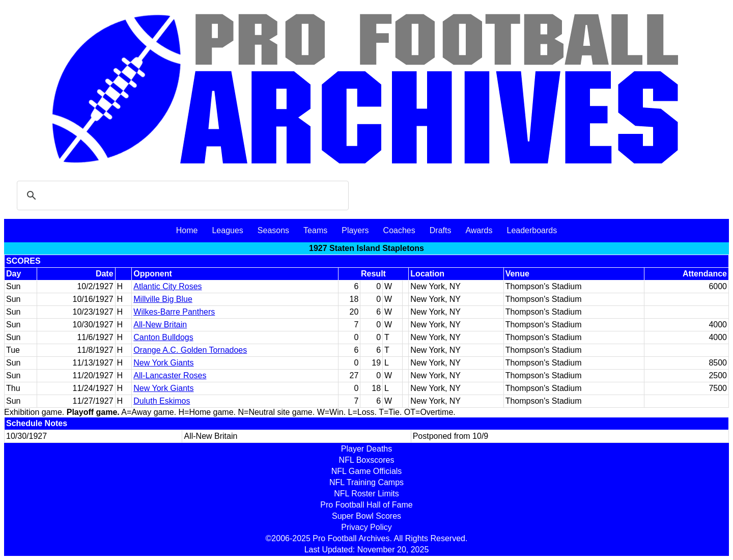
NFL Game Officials (367, 471)
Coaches (399, 230)
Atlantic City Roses (167, 286)
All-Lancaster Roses (170, 375)
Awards (479, 230)
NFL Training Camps (366, 482)
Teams (315, 230)
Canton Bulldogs (163, 337)
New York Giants (163, 363)
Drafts (441, 230)
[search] (181, 195)
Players (355, 230)
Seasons (273, 230)
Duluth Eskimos (162, 401)
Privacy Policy (366, 527)
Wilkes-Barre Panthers (174, 312)
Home (187, 230)
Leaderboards (532, 230)
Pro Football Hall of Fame (366, 505)
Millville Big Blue (163, 299)
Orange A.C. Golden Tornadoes (190, 350)
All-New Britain (160, 325)
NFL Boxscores (367, 460)
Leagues (227, 230)
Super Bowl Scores (366, 516)
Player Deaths (367, 449)
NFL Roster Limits (366, 494)
